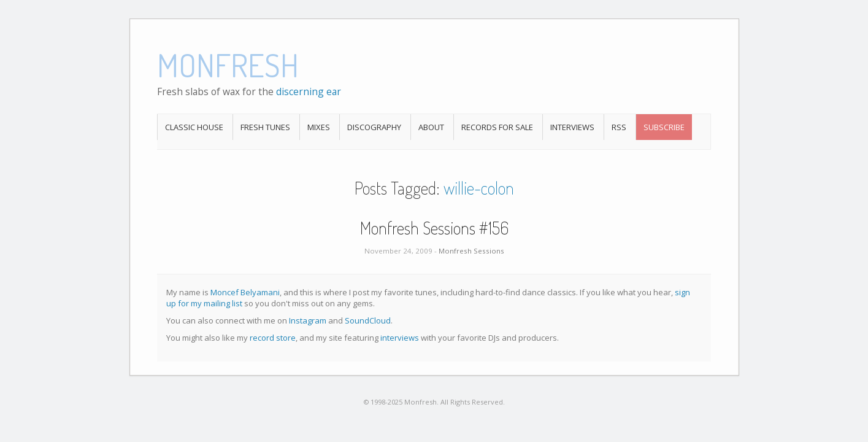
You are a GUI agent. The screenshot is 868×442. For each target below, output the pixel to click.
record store (273, 338)
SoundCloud (368, 320)
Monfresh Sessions (471, 251)
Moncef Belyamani (245, 292)
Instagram (308, 320)
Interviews (572, 127)
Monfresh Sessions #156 (434, 228)
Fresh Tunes (265, 127)
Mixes (319, 127)
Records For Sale (497, 127)
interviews (400, 338)
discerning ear (309, 91)
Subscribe (664, 127)
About (431, 127)
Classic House (194, 127)
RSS (619, 127)
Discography (374, 127)
